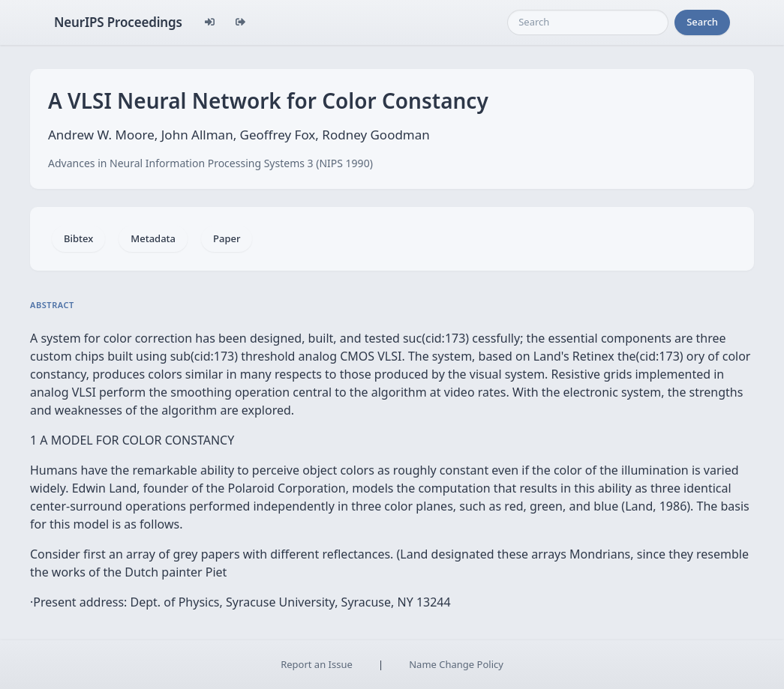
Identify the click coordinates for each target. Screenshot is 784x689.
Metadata (153, 238)
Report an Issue (317, 664)
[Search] (588, 22)
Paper (227, 238)
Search (702, 22)
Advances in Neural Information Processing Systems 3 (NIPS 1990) (210, 163)
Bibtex (78, 238)
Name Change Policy (456, 664)
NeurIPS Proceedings (118, 22)
